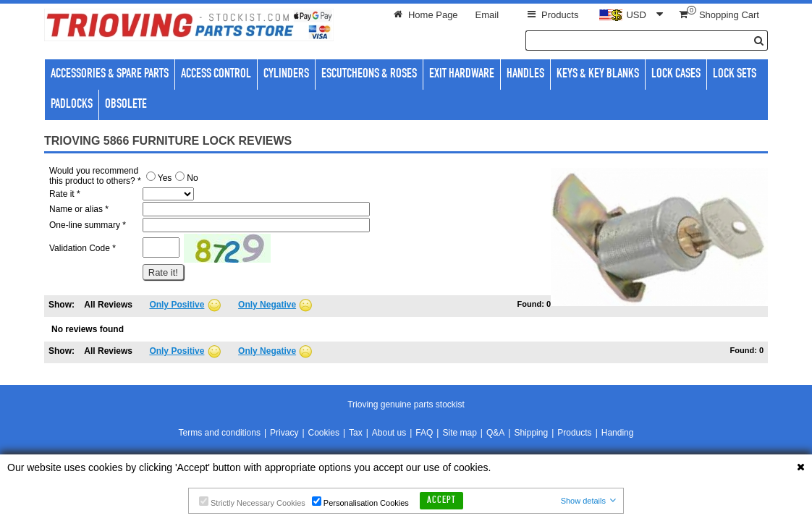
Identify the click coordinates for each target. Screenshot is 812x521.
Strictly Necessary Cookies (252, 502)
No (186, 178)
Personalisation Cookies (360, 502)
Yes (159, 178)
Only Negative (267, 305)
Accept (441, 501)
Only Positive (177, 305)
